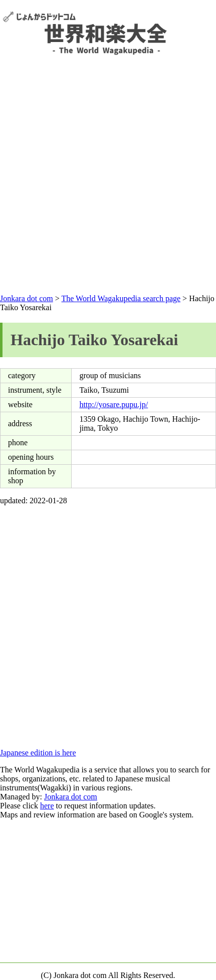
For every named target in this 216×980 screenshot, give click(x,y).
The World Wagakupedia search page (121, 298)
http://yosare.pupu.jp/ (114, 404)
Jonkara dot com (27, 298)
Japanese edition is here (38, 753)
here (47, 806)
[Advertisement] (107, 169)
